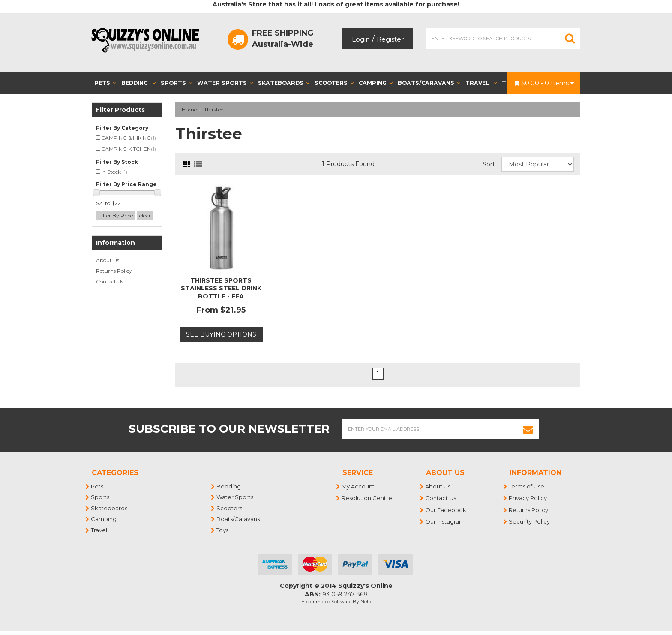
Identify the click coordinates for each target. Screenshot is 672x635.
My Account (358, 486)
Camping (376, 83)
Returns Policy (114, 271)
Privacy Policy (528, 498)
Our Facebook (446, 510)
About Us (108, 260)
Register (390, 39)
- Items (544, 83)
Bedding (138, 83)
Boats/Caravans (429, 83)
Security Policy (530, 521)
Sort (489, 164)
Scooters (334, 83)
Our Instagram (445, 521)
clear (145, 215)
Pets (105, 83)
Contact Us (110, 281)
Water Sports (225, 83)
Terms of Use (527, 486)
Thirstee (214, 110)
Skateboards (284, 83)
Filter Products (120, 110)
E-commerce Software (326, 602)
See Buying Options (221, 334)
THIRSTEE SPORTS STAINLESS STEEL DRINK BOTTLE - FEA (221, 288)
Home (189, 110)
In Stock (114, 172)
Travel (481, 83)
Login (361, 39)
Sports (176, 83)
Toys (223, 530)
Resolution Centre (367, 498)
